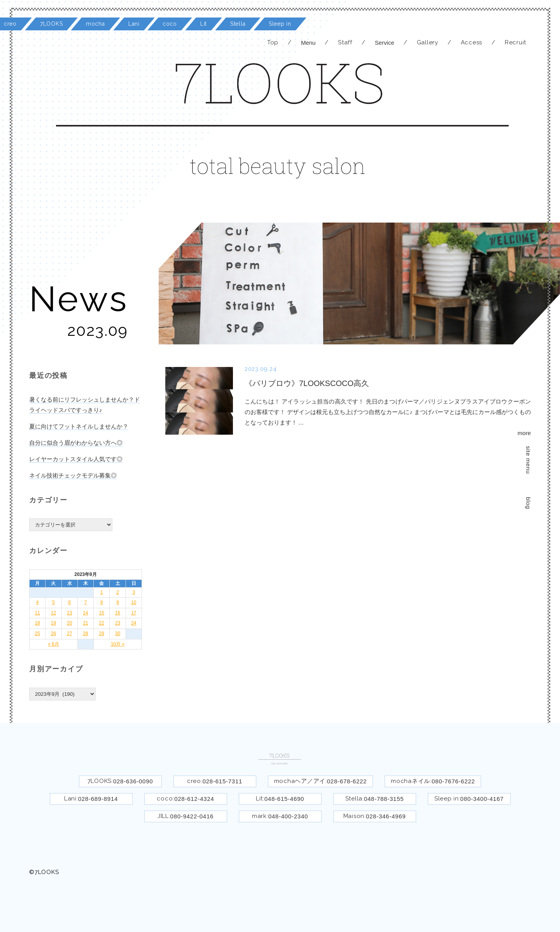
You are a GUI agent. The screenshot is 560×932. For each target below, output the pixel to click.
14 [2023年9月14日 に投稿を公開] (85, 613)
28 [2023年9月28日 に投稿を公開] (85, 634)
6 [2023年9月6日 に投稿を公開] (69, 602)
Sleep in (280, 24)
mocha (95, 24)
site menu (528, 460)
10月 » (118, 644)
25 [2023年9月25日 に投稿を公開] (37, 634)
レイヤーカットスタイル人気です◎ (76, 459)
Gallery (428, 42)
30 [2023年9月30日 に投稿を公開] (118, 634)
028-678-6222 (347, 781)
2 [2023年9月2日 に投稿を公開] (118, 592)
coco (170, 24)
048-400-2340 (288, 816)
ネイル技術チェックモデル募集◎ (73, 475)
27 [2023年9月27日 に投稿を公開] (69, 634)
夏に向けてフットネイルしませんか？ (79, 426)
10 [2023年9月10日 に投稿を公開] (134, 602)
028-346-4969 (386, 816)
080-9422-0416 (192, 816)
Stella (238, 24)
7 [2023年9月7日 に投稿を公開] (86, 602)
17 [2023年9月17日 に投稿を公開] (134, 613)
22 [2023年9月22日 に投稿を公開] (102, 623)
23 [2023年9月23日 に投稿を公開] (118, 623)
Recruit (515, 42)
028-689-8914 (98, 799)
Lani (134, 24)
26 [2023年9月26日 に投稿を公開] (53, 634)
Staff (345, 42)
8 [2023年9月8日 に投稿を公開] (102, 602)
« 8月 (53, 644)
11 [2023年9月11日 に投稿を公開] (37, 613)
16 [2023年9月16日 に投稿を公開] (118, 613)
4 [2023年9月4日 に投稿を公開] (38, 602)
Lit (204, 24)
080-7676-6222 (453, 781)
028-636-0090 (133, 781)
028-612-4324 (194, 799)
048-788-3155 (384, 799)
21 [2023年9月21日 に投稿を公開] (85, 623)
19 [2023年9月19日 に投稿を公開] (53, 623)
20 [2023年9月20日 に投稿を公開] (69, 623)
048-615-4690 (284, 799)
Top (273, 42)
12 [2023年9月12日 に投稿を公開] (53, 613)
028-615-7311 (222, 781)
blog (528, 503)
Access (472, 42)
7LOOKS (51, 24)
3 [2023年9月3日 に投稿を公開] (134, 592)
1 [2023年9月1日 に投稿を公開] (102, 592)
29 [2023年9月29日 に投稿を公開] (102, 634)
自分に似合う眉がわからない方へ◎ (76, 443)
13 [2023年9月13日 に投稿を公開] (69, 613)
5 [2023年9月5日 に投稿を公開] (53, 602)
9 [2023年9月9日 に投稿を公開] (118, 602)
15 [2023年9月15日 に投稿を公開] (102, 613)
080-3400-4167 (482, 799)
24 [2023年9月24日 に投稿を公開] (134, 623)
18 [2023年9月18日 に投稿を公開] (37, 623)
